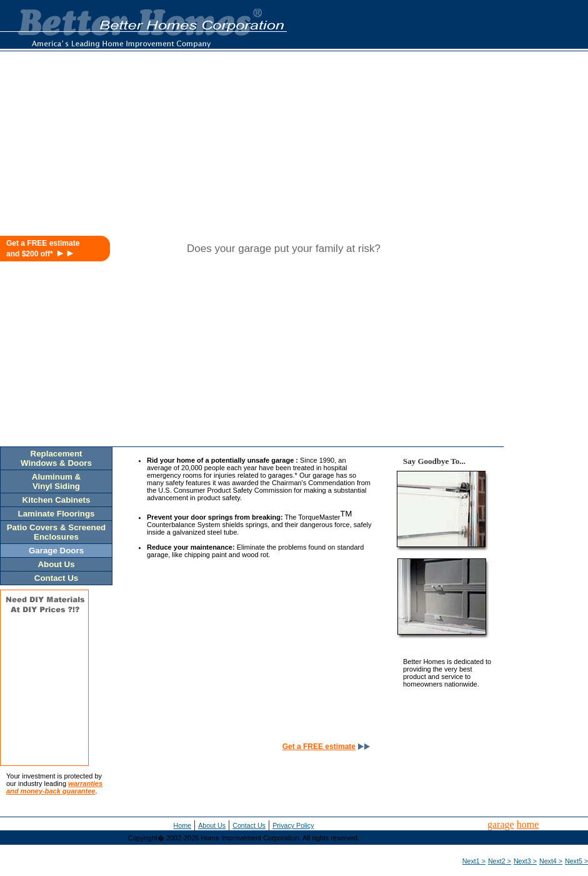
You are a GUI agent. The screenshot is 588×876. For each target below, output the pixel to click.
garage (501, 824)
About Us (212, 825)
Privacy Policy (293, 825)
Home (182, 825)
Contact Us (249, 825)
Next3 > (525, 861)
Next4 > (551, 861)
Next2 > (500, 861)
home (528, 824)
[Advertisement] (468, 148)
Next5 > (576, 861)
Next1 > (474, 861)
